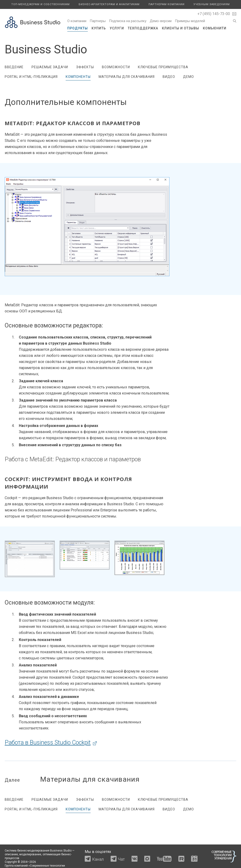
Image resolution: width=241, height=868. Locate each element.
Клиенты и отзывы (181, 28)
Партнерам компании (167, 4)
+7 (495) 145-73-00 (214, 14)
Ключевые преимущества (163, 67)
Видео (169, 77)
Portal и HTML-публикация (31, 77)
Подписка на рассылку (128, 21)
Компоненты (78, 77)
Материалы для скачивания (127, 77)
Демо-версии (161, 21)
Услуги (117, 28)
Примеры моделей (190, 21)
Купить (99, 28)
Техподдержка (143, 28)
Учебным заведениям (212, 4)
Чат (121, 859)
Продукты (78, 28)
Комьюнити (215, 28)
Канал (98, 859)
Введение (14, 67)
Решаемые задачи (50, 67)
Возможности (116, 67)
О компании (77, 21)
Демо (189, 77)
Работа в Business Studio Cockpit (48, 743)
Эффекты (85, 67)
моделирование (30, 854)
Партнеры (98, 21)
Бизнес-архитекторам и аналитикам (109, 4)
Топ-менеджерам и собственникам (40, 4)
